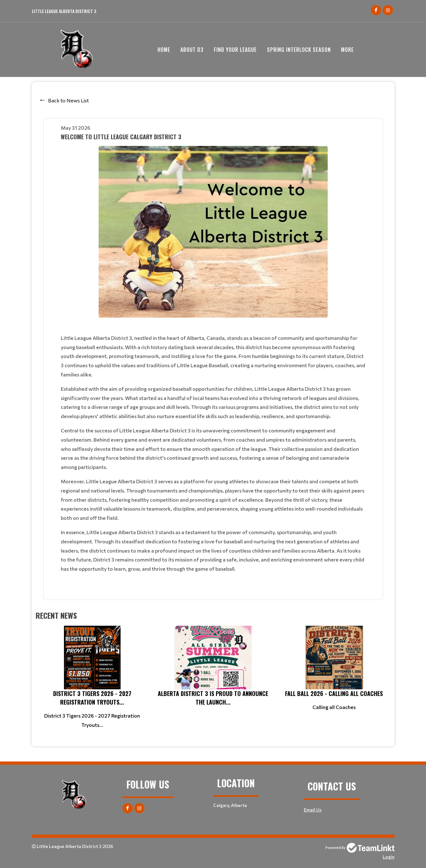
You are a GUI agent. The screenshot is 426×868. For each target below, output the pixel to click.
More (347, 50)
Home (164, 50)
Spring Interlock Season (299, 50)
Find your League (235, 50)
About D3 (192, 50)
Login (389, 857)
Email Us (313, 810)
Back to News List (68, 100)
